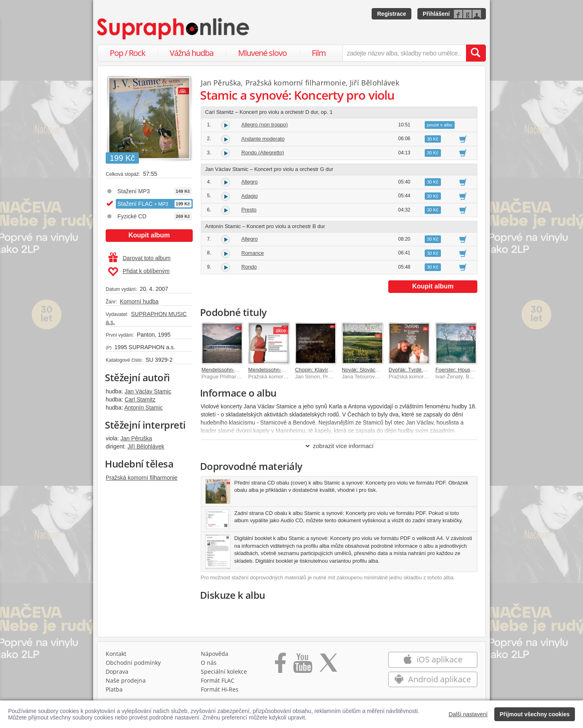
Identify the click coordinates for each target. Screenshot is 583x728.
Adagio (249, 196)
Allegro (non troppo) (265, 125)
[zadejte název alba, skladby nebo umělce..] (404, 53)
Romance (253, 253)
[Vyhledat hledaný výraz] (476, 53)
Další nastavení (468, 714)
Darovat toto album (139, 258)
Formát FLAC (218, 680)
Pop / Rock (128, 53)
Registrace (392, 14)
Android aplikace (433, 679)
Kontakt (116, 654)
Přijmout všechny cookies (535, 714)
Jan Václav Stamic (148, 391)
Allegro (249, 182)
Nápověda (215, 654)
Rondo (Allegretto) (263, 153)
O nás (209, 663)
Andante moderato (263, 139)
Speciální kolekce (224, 671)
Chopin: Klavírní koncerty (324, 370)
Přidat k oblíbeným (139, 272)
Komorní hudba (139, 301)
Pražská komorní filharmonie (141, 478)
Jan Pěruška (136, 438)
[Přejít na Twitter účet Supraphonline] (328, 666)
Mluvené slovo (262, 53)
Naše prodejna (126, 680)
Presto (249, 210)
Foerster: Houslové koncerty (468, 370)
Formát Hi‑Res (220, 689)
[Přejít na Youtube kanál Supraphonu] (302, 666)
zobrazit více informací (339, 446)
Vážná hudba (191, 53)
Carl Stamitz (140, 399)
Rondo (249, 267)
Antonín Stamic (144, 408)
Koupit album (149, 235)
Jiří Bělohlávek (146, 446)
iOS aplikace (433, 659)
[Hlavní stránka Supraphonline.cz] (174, 29)
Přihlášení (436, 14)
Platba (114, 689)
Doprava (117, 671)
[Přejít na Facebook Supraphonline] (280, 666)
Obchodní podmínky (133, 663)
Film (319, 53)
